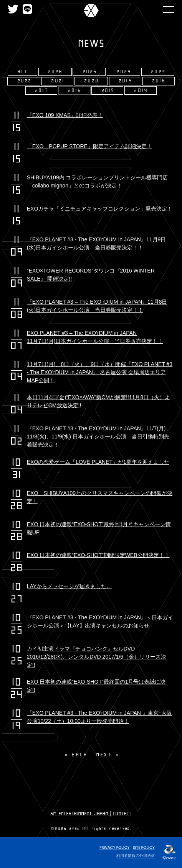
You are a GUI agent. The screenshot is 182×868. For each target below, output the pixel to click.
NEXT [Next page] (104, 755)
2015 (108, 91)
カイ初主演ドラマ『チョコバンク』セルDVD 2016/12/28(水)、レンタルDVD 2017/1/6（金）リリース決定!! (97, 657)
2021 (58, 81)
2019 (126, 81)
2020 (92, 81)
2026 (56, 72)
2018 (159, 81)
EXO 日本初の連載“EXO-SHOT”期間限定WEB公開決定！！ (98, 555)
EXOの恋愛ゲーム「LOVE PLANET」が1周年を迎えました (98, 462)
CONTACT (122, 814)
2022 (25, 81)
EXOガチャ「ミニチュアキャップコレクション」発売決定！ (100, 209)
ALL (23, 72)
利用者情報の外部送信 (136, 855)
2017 (42, 91)
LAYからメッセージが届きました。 (69, 586)
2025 (90, 72)
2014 (141, 91)
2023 (159, 72)
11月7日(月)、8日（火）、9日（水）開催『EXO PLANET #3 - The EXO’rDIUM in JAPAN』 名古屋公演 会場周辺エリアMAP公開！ (100, 372)
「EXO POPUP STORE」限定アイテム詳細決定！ (89, 146)
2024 (124, 72)
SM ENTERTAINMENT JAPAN (79, 814)
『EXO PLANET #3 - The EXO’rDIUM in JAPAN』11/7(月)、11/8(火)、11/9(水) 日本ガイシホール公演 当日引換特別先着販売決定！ (99, 437)
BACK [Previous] (80, 755)
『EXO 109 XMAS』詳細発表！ (65, 115)
